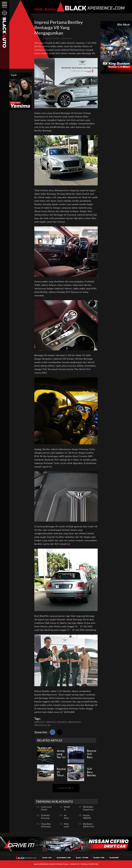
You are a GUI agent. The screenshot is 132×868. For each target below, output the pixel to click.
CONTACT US (74, 864)
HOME (38, 9)
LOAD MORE (66, 788)
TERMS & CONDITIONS (89, 864)
